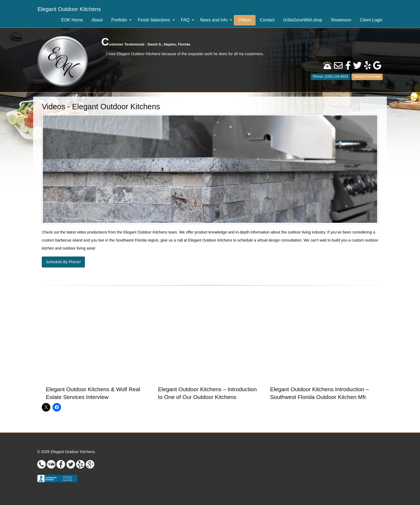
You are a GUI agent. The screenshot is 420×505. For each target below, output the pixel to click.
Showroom (341, 20)
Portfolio (119, 20)
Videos (245, 20)
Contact (267, 20)
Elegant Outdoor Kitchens (69, 9)
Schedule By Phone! (63, 262)
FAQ (185, 20)
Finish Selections (154, 20)
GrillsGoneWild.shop (303, 20)
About (97, 20)
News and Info (214, 20)
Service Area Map (367, 76)
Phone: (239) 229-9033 (331, 76)
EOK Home (72, 20)
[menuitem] (69, 9)
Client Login (371, 20)
